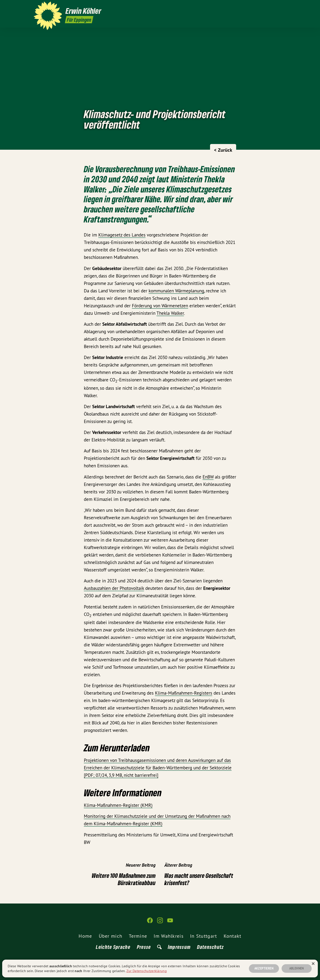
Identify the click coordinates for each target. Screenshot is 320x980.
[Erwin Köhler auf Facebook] (271, 6)
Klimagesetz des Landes (122, 235)
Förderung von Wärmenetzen (160, 306)
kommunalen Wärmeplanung (176, 291)
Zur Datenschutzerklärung (147, 971)
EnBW (208, 477)
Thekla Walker (170, 313)
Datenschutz (210, 947)
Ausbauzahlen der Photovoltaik (114, 588)
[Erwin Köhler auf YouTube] (284, 6)
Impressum (179, 947)
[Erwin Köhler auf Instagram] (277, 6)
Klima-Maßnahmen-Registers (184, 693)
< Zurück (223, 150)
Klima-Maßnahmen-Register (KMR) (118, 805)
